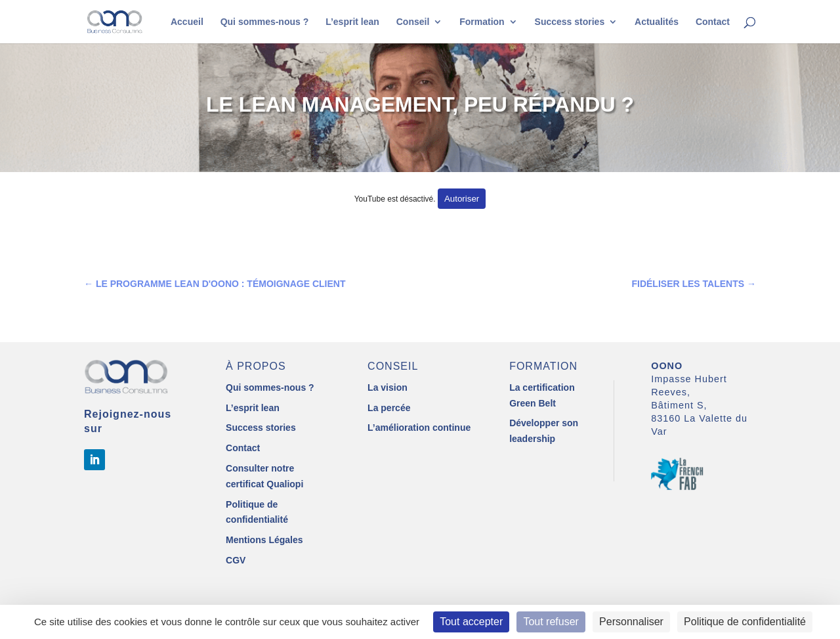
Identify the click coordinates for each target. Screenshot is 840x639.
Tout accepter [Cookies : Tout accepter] (471, 622)
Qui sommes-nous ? (265, 22)
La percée (389, 408)
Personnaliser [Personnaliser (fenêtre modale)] (631, 622)
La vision (388, 387)
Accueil (187, 22)
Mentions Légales (264, 540)
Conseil (413, 22)
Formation (482, 22)
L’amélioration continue (419, 428)
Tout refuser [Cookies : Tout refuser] (551, 622)
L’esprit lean (352, 22)
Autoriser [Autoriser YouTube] (462, 199)
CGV (236, 560)
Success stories (570, 22)
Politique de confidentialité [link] (745, 622)
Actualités (657, 22)
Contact (713, 22)
